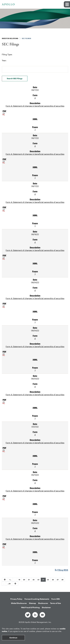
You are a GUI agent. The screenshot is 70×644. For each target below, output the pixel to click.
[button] (67, 4)
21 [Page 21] (30, 580)
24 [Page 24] (44, 580)
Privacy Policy (16, 599)
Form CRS (56, 599)
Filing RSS (61, 570)
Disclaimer (46, 607)
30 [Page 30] (9, 584)
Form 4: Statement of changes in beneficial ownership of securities (35, 106)
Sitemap (32, 603)
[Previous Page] (5, 580)
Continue (13, 638)
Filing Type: (7, 54)
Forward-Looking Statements (37, 599)
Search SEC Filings (15, 78)
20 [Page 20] (25, 580)
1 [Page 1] (11, 580)
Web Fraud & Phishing (30, 607)
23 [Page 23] (39, 580)
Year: (4, 60)
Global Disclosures (19, 603)
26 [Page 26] (54, 580)
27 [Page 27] (58, 580)
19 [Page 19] (20, 580)
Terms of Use (56, 603)
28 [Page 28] (63, 580)
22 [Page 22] (34, 580)
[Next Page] (15, 584)
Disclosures (43, 603)
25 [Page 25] (49, 580)
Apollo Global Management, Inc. (38, 622)
